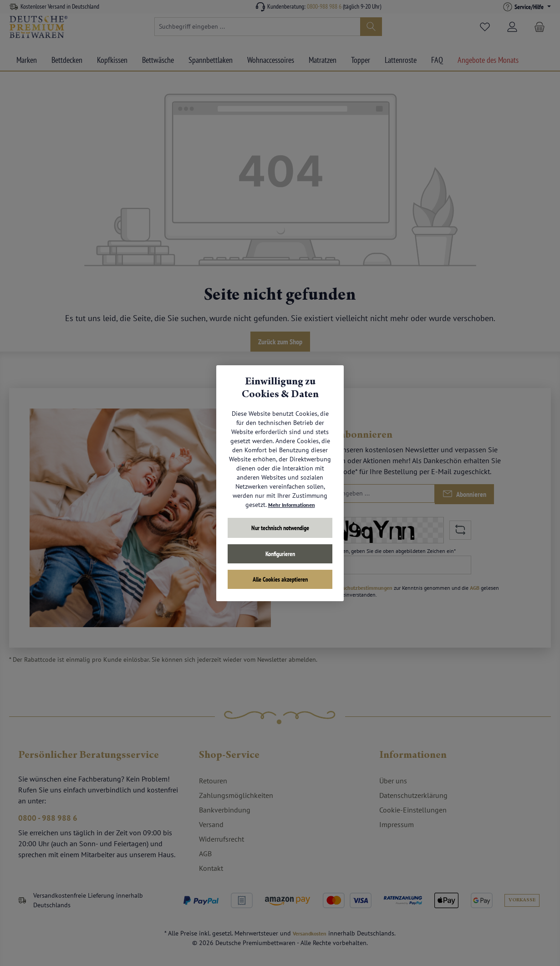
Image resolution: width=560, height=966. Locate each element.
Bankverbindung (225, 810)
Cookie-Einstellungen (413, 810)
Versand (211, 824)
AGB (475, 588)
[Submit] (464, 494)
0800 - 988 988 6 (51, 820)
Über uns (393, 781)
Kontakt (211, 868)
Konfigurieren (280, 554)
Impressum (397, 824)
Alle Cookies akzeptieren (280, 579)
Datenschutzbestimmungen (361, 588)
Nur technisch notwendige (280, 528)
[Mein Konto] (512, 27)
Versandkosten (310, 933)
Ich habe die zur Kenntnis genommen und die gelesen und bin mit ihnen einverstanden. (399, 591)
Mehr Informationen (292, 505)
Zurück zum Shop (280, 342)
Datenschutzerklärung (413, 795)
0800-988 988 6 (324, 6)
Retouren (213, 781)
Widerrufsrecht (221, 839)
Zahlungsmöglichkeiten (236, 795)
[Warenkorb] (540, 27)
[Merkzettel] (485, 27)
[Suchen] (371, 27)
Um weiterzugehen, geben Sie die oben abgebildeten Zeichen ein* (380, 551)
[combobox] (257, 27)
